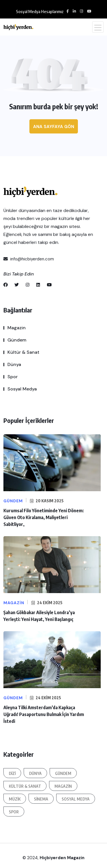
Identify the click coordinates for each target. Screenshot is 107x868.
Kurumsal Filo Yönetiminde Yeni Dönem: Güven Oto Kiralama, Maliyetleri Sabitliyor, (44, 517)
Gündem (17, 340)
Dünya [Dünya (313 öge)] (35, 773)
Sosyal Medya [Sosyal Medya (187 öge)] (76, 799)
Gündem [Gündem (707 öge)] (63, 773)
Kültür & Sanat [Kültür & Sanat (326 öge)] (25, 786)
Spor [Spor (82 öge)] (14, 812)
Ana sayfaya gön (54, 127)
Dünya (14, 364)
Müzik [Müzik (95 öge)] (15, 799)
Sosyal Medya (22, 389)
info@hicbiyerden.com (29, 259)
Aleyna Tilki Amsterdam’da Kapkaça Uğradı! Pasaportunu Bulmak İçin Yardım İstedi (44, 714)
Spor (13, 377)
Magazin (17, 328)
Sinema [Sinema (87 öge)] (41, 799)
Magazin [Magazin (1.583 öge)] (63, 786)
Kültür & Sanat (23, 352)
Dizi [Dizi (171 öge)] (12, 773)
